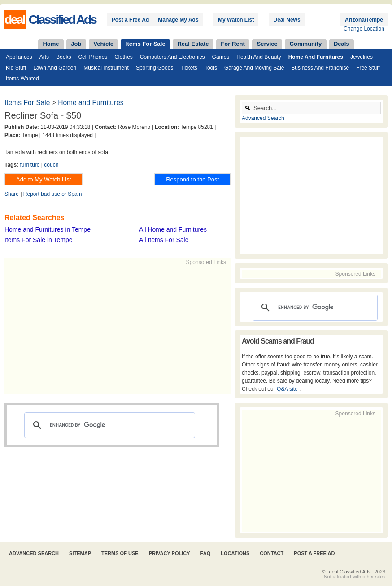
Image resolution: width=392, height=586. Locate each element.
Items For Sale (146, 44)
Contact (272, 553)
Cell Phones (93, 57)
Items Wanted (22, 79)
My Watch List (236, 20)
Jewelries (362, 57)
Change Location (364, 29)
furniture (30, 165)
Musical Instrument (106, 68)
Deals (342, 44)
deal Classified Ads (350, 572)
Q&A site (288, 389)
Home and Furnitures (316, 57)
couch (51, 165)
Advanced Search (263, 118)
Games (221, 57)
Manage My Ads (178, 20)
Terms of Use (120, 553)
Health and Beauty (259, 57)
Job (76, 44)
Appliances (19, 57)
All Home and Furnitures (173, 229)
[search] (108, 425)
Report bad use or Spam (53, 194)
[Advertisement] (142, 329)
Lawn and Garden (55, 68)
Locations (235, 553)
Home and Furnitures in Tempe (48, 229)
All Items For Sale (164, 240)
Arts (44, 57)
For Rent (233, 44)
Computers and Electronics (172, 57)
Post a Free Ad (131, 20)
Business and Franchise (320, 68)
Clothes (124, 57)
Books (63, 57)
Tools (211, 68)
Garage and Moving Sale (254, 68)
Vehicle (103, 44)
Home (51, 44)
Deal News (287, 20)
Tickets (189, 68)
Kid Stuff (16, 68)
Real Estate (193, 44)
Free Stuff (368, 68)
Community (306, 44)
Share (12, 194)
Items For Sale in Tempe (38, 240)
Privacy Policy (170, 553)
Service (267, 44)
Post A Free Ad (314, 553)
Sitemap (80, 553)
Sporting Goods (155, 68)
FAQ (206, 553)
